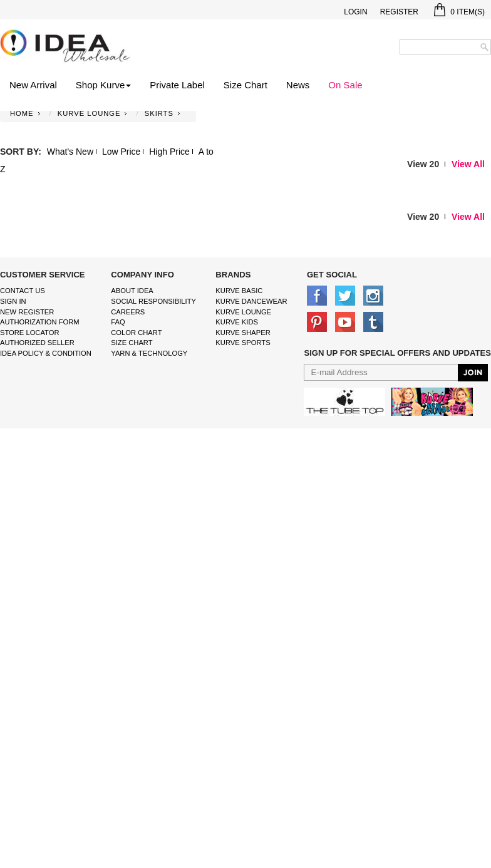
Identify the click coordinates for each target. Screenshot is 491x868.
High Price (169, 152)
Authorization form (40, 322)
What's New (70, 152)
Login (355, 12)
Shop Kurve (103, 85)
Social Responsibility (153, 301)
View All (468, 164)
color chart (136, 333)
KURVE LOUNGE (89, 113)
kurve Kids (237, 322)
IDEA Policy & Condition (46, 353)
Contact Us (23, 291)
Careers (128, 312)
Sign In (13, 301)
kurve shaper (243, 333)
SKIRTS (159, 113)
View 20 (423, 164)
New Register (27, 312)
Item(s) (459, 12)
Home (22, 113)
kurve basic (239, 291)
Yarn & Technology (149, 353)
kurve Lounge (243, 312)
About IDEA (132, 291)
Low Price (121, 152)
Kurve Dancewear (251, 301)
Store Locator (30, 333)
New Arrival (33, 85)
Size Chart (246, 85)
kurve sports (243, 343)
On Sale (345, 85)
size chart (132, 343)
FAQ (118, 322)
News (298, 85)
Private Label (177, 85)
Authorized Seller (37, 343)
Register (399, 12)
